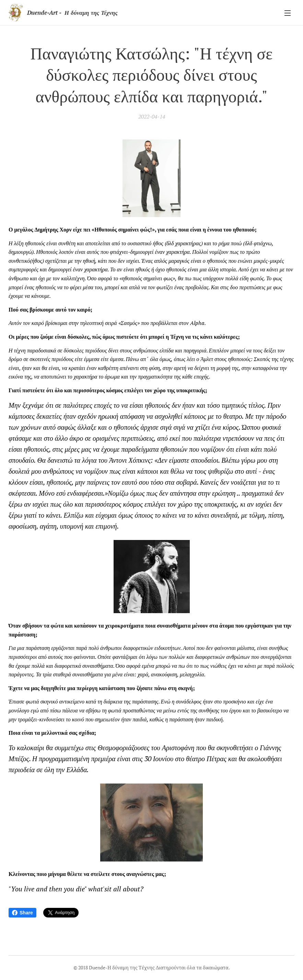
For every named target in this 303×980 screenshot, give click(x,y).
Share (22, 913)
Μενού (288, 13)
